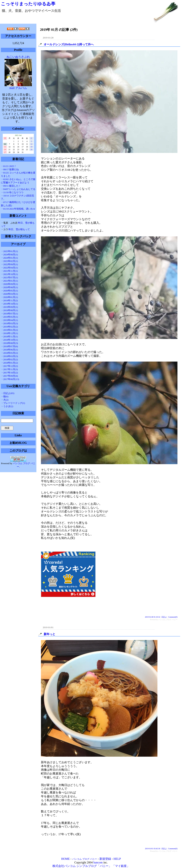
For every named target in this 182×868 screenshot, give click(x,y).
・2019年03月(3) (9, 323)
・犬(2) (5, 400)
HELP (117, 859)
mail (12, 88)
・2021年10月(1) (9, 274)
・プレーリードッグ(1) (13, 403)
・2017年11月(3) (9, 369)
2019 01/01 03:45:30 (153, 849)
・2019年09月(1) (9, 307)
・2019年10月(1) (9, 304)
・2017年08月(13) (10, 379)
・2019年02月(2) (9, 327)
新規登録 (105, 859)
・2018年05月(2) (9, 353)
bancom (98, 862)
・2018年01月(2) (9, 363)
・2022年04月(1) (9, 268)
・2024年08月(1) (9, 254)
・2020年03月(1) (9, 294)
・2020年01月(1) (9, 297)
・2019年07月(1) (9, 314)
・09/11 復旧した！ (11, 186)
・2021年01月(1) (9, 281)
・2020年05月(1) (9, 291)
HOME (65, 859)
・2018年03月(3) (9, 356)
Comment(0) (173, 617)
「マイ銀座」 (121, 866)
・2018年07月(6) (9, 346)
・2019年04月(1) (9, 320)
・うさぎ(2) (7, 406)
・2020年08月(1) (9, 287)
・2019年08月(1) (9, 310)
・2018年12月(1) (9, 333)
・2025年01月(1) (9, 251)
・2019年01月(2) (9, 330)
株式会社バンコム (64, 866)
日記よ (164, 617)
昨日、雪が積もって (19, 229)
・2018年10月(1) (9, 340)
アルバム (21, 88)
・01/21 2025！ (9, 166)
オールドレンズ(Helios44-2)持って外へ (69, 44)
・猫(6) (5, 396)
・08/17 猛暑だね (10, 169)
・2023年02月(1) (9, 261)
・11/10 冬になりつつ (12, 192)
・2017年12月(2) (9, 366)
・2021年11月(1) (9, 271)
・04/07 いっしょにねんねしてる (18, 189)
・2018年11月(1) (9, 337)
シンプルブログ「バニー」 (94, 866)
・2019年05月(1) (9, 317)
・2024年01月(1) (9, 258)
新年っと (50, 634)
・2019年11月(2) (9, 300)
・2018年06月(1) (9, 350)
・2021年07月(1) (9, 277)
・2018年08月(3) (9, 343)
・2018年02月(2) (9, 359)
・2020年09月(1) (9, 284)
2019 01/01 (48, 627)
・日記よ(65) (8, 393)
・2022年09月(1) (9, 264)
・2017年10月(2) (9, 373)
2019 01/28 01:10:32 (153, 617)
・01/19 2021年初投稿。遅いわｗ (18, 209)
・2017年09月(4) (9, 376)
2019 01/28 (48, 38)
